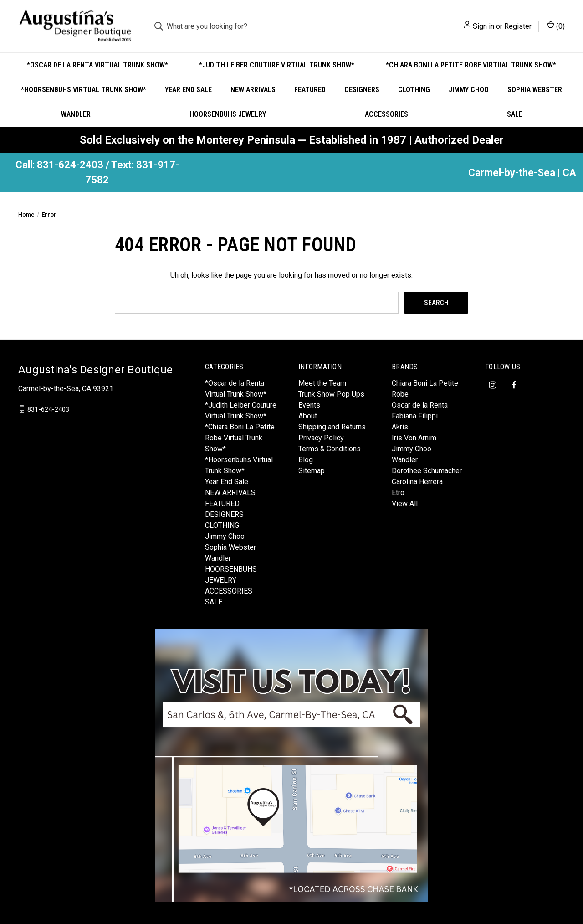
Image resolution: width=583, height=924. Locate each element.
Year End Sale (188, 90)
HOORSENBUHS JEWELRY (228, 114)
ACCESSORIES (386, 114)
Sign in (483, 26)
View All (405, 503)
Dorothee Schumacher (427, 471)
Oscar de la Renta (420, 405)
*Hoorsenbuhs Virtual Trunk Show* (84, 90)
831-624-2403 (48, 409)
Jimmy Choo (469, 90)
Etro (398, 493)
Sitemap (312, 471)
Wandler (76, 114)
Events (309, 405)
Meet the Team (322, 383)
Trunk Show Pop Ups (331, 394)
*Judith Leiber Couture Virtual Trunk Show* (277, 65)
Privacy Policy (321, 438)
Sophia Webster (535, 90)
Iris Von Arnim (414, 438)
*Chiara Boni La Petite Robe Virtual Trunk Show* (471, 65)
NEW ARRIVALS (253, 90)
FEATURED (310, 90)
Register (518, 26)
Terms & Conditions (330, 449)
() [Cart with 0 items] (556, 26)
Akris (400, 427)
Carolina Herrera (417, 482)
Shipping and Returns (332, 427)
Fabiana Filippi (415, 416)
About (308, 416)
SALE (515, 114)
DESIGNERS (362, 90)
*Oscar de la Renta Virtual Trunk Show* (97, 65)
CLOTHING (414, 90)
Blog (306, 460)
